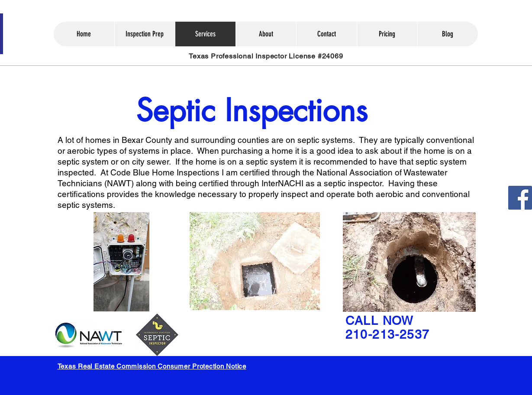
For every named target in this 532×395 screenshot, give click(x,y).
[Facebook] (520, 198)
